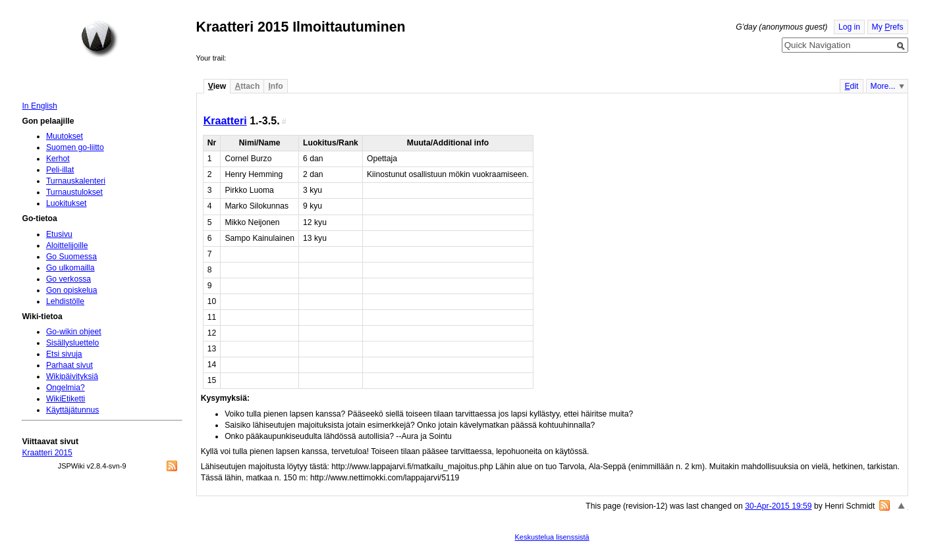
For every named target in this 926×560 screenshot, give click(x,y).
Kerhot (58, 159)
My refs (888, 27)
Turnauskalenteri (76, 181)
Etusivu (59, 234)
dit (851, 86)
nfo (275, 86)
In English (39, 106)
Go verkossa (68, 279)
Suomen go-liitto (75, 147)
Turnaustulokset (74, 192)
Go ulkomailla (70, 268)
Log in (849, 27)
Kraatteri (225, 120)
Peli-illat (60, 170)
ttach (247, 86)
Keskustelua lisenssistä (552, 537)
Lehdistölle (65, 301)
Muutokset (65, 136)
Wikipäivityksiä (72, 376)
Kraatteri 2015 (47, 453)
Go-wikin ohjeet (74, 332)
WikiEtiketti (66, 399)
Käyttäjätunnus (72, 410)
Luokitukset (67, 203)
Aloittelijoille (67, 245)
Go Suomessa (71, 257)
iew (217, 86)
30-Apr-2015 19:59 (778, 506)
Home (99, 39)
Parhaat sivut (69, 365)
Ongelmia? (66, 388)
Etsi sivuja (64, 354)
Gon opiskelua (72, 290)
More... (883, 86)
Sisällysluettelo (72, 343)
